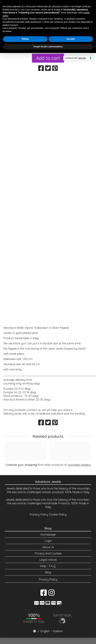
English (45, 631)
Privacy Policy (39, 514)
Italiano (58, 631)
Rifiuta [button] (25, 39)
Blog (48, 572)
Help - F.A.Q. (48, 566)
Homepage (48, 534)
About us (48, 547)
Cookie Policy (58, 514)
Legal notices (48, 560)
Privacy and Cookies (48, 553)
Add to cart (48, 58)
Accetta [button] (71, 39)
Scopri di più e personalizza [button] (48, 47)
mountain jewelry (79, 465)
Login (48, 541)
